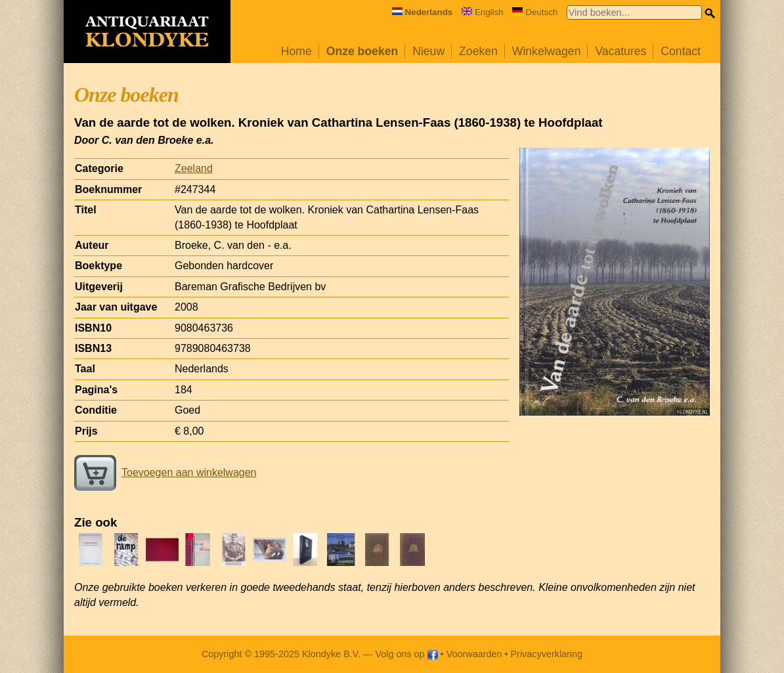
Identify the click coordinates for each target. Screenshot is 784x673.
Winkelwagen (547, 51)
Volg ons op (406, 654)
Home (296, 51)
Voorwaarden (474, 654)
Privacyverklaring (547, 654)
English (483, 12)
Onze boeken (362, 51)
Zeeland (194, 168)
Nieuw (428, 51)
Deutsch (535, 12)
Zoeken (478, 51)
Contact (681, 51)
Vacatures (621, 51)
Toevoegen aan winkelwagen (165, 472)
